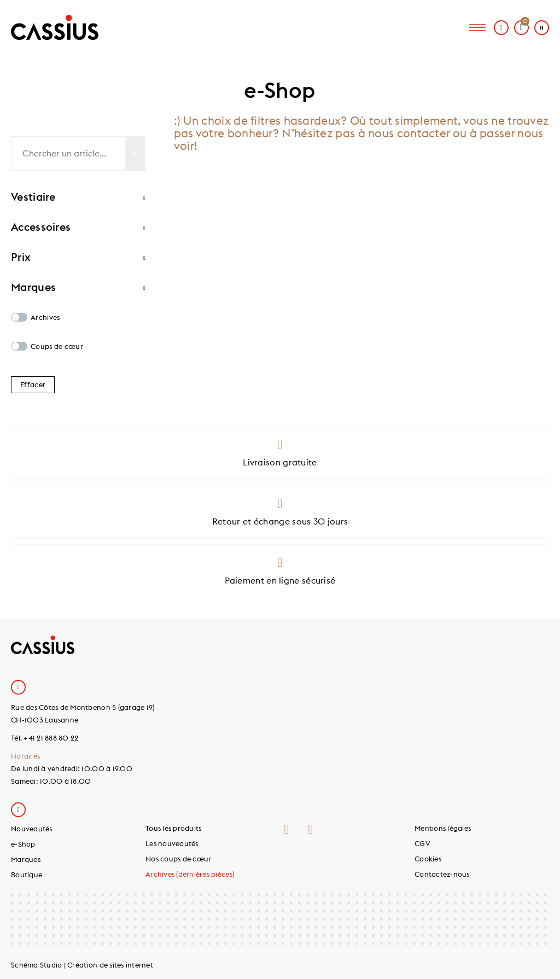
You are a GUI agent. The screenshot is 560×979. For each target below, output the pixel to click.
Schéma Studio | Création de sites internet (82, 965)
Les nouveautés (172, 843)
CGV (422, 843)
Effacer (33, 384)
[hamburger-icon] (477, 28)
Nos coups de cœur (178, 859)
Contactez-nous (442, 874)
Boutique (27, 875)
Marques (26, 859)
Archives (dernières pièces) (190, 874)
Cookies (428, 859)
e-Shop (23, 844)
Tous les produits (173, 828)
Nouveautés (32, 829)
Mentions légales (443, 828)
